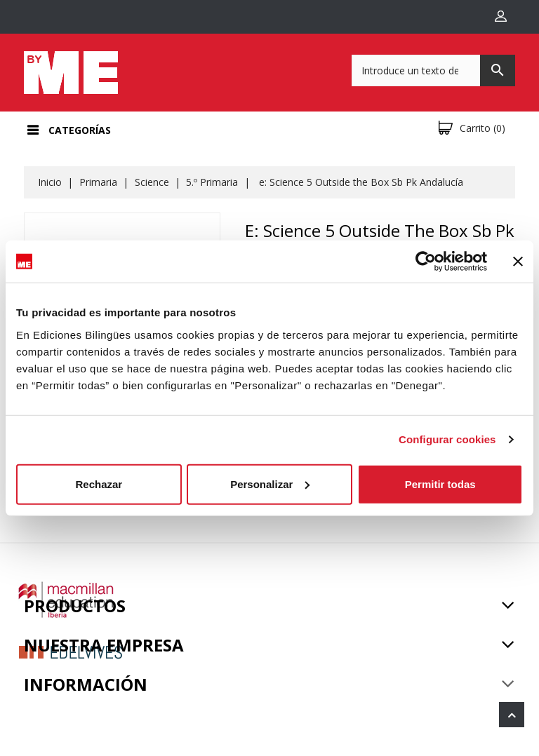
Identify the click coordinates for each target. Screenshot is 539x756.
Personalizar (270, 484)
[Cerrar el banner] (518, 262)
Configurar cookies (447, 439)
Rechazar (99, 484)
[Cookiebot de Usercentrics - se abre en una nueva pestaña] (426, 262)
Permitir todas (440, 484)
